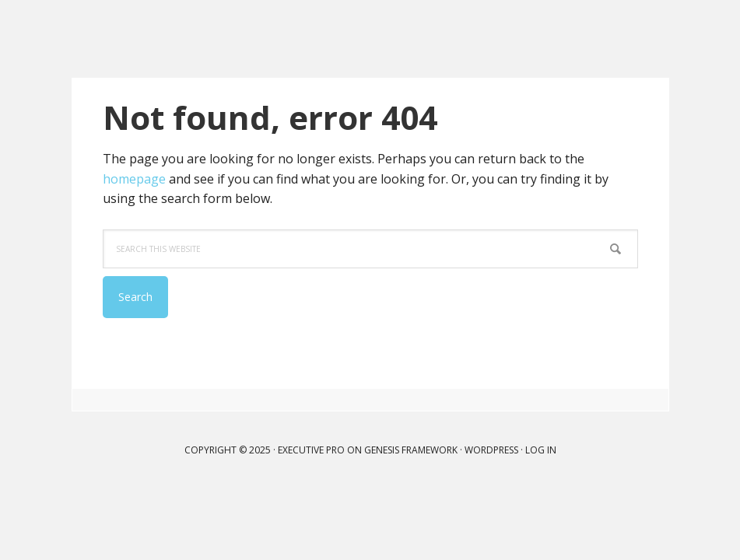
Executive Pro (311, 450)
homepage (134, 179)
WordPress (491, 450)
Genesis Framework (411, 450)
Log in (541, 450)
